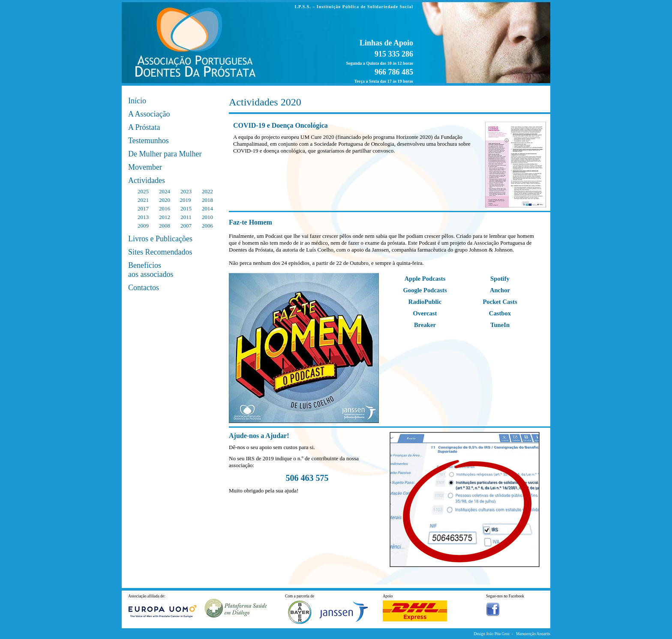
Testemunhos (148, 141)
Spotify (500, 279)
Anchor (500, 290)
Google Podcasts (425, 290)
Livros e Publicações (160, 239)
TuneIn (500, 325)
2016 (165, 208)
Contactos (144, 288)
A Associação (149, 114)
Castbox (500, 313)
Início (137, 101)
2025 (143, 191)
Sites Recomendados (160, 252)
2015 (186, 208)
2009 (143, 226)
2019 (185, 200)
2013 (143, 217)
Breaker (425, 325)
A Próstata (144, 127)
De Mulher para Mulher (165, 154)
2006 (207, 226)
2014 (207, 208)
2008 (165, 226)
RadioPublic (425, 302)
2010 (207, 217)
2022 (207, 191)
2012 (165, 217)
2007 (186, 226)
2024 (165, 191)
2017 (143, 208)
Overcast (425, 313)
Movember (145, 167)
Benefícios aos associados (151, 270)
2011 (186, 217)
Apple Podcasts (425, 279)
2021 (143, 200)
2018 (207, 200)
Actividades (147, 180)
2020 (165, 200)
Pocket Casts (500, 302)
